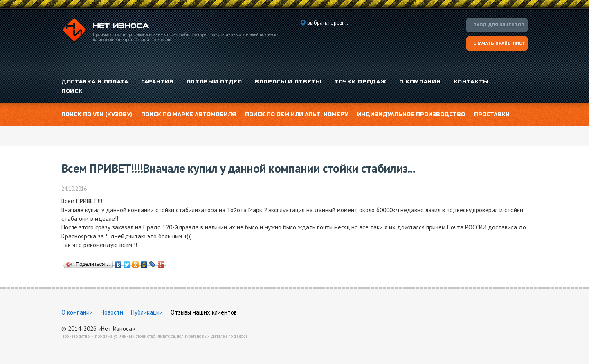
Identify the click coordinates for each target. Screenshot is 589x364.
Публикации (147, 312)
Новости (112, 312)
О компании (77, 312)
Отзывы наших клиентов (204, 312)
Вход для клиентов (499, 25)
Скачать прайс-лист (499, 43)
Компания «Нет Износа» (105, 31)
